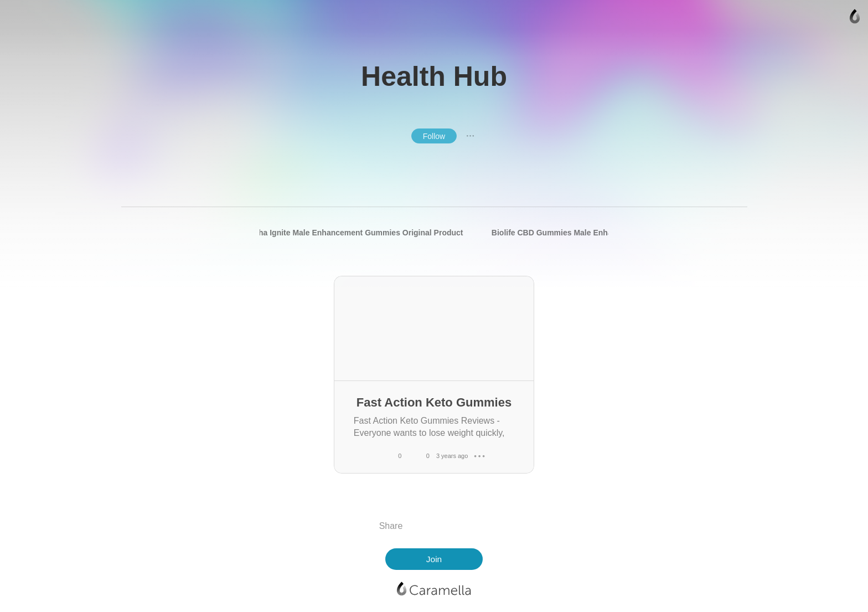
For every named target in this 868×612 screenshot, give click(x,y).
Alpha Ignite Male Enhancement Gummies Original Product (354, 233)
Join (434, 559)
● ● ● (471, 136)
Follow (434, 136)
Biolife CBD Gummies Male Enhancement (568, 233)
